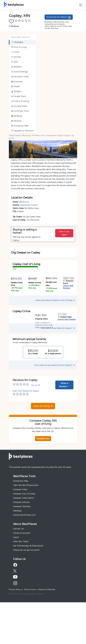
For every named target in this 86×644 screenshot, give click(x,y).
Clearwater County (54, 136)
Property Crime (41, 357)
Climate (16, 57)
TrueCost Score (68, 321)
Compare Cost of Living (24, 532)
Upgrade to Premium (22, 131)
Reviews (16, 121)
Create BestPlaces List (24, 553)
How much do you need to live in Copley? (55, 404)
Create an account (22, 572)
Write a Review (64, 423)
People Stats (18, 96)
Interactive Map (20, 126)
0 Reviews (14, 26)
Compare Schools (21, 541)
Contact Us (18, 567)
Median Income (35, 321)
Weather (16, 67)
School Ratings (19, 72)
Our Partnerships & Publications (28, 584)
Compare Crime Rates (23, 536)
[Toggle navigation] (81, 5)
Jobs (14, 62)
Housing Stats (19, 106)
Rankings (17, 116)
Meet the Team (21, 580)
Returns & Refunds (47, 628)
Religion (16, 91)
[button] (43, 264)
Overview (17, 42)
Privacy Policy (15, 628)
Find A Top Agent (64, 233)
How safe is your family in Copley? (58, 367)
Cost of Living (19, 47)
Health (16, 86)
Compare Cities (20, 528)
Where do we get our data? (26, 588)
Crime (15, 52)
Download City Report (59, 17)
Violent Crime (65, 356)
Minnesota (26, 136)
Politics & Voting (20, 101)
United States (15, 136)
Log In (16, 576)
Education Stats (20, 77)
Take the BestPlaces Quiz (26, 524)
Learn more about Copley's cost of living (55, 339)
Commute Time (20, 111)
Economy (17, 82)
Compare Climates (22, 545)
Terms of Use (30, 628)
